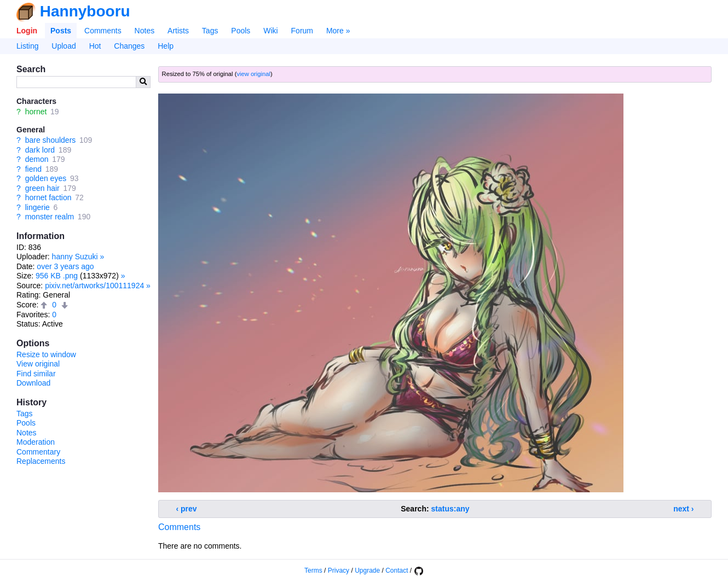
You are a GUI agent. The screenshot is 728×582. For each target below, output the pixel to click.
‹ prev (187, 509)
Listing (27, 46)
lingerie (37, 207)
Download (33, 383)
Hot (95, 46)
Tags (210, 31)
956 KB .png (57, 276)
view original (253, 74)
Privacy (339, 571)
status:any (450, 509)
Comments (103, 31)
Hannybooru (85, 11)
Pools (241, 31)
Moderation (36, 442)
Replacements (41, 461)
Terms (313, 571)
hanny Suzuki (75, 257)
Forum (302, 31)
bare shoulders (51, 140)
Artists (178, 31)
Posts (61, 31)
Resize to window (46, 354)
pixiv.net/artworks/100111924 (94, 286)
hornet (36, 112)
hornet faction (48, 197)
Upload (63, 46)
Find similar (36, 374)
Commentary (38, 452)
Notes (145, 31)
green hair (42, 188)
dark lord (40, 150)
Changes (129, 46)
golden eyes (46, 178)
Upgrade (367, 571)
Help (166, 46)
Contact (397, 571)
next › (683, 509)
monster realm (50, 217)
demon (37, 159)
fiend (33, 169)
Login (27, 31)
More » (338, 31)
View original (38, 364)
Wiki (270, 31)
